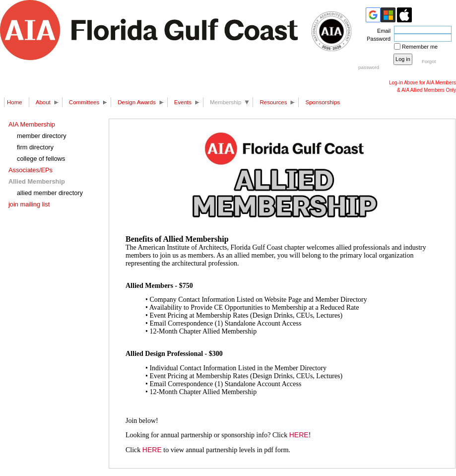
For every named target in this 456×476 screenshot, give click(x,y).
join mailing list (29, 204)
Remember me (420, 47)
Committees (84, 102)
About (43, 102)
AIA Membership (32, 124)
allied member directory (50, 193)
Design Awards (137, 102)
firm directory (35, 147)
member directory (42, 136)
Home (15, 102)
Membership (226, 102)
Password (377, 39)
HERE (299, 435)
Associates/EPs (31, 170)
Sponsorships (323, 102)
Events (183, 102)
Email (382, 31)
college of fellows (41, 159)
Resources (273, 102)
